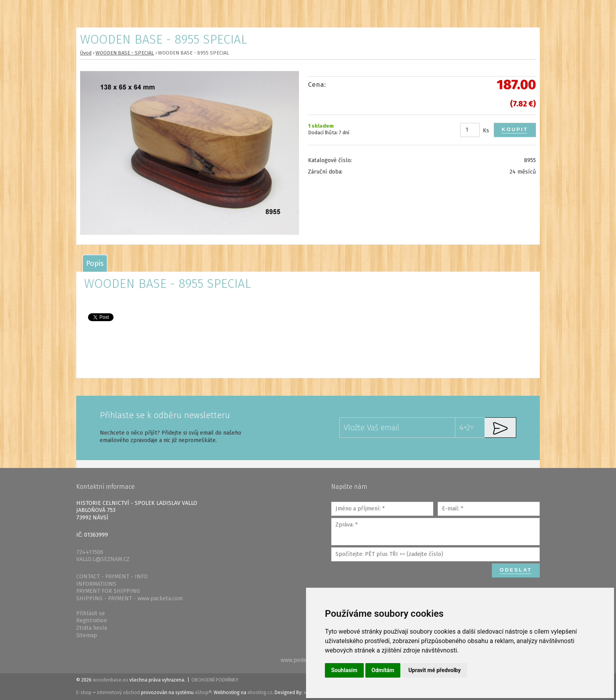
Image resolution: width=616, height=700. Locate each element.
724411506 (90, 552)
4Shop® (203, 693)
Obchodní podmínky (215, 680)
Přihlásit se (91, 613)
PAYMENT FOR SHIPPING (108, 591)
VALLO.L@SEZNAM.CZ (103, 559)
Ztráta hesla (92, 628)
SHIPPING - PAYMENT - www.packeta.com (129, 599)
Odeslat (516, 570)
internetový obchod (118, 693)
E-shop (84, 693)
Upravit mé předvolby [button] (434, 670)
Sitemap (87, 635)
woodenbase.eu (110, 680)
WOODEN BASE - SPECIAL (125, 53)
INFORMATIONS (96, 584)
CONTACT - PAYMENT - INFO (112, 577)
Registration (92, 620)
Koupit (515, 129)
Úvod (86, 53)
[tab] (95, 263)
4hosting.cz (260, 693)
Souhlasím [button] (344, 670)
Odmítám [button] (383, 670)
